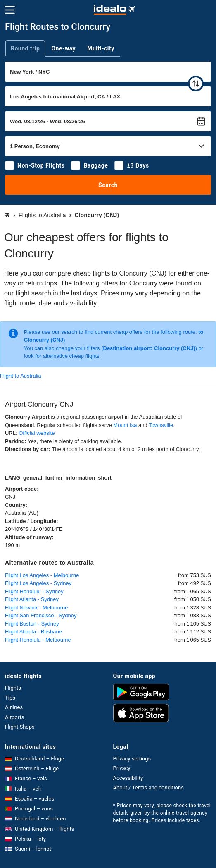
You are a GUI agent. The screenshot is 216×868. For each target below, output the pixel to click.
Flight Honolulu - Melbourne (38, 640)
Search (108, 185)
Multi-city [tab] (101, 48)
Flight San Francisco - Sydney (41, 615)
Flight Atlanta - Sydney (32, 599)
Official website (37, 433)
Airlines (14, 707)
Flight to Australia (21, 376)
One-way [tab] (63, 48)
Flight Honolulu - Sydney (34, 591)
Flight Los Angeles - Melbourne (42, 575)
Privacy (122, 768)
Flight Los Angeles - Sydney (38, 583)
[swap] (196, 84)
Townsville (161, 425)
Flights (13, 688)
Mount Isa (125, 425)
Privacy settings (132, 759)
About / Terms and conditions (148, 788)
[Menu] (10, 10)
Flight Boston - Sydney (32, 624)
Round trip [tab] (25, 48)
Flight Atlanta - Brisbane (33, 632)
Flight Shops (20, 727)
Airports (14, 717)
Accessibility (128, 778)
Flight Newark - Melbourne (36, 608)
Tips (10, 698)
